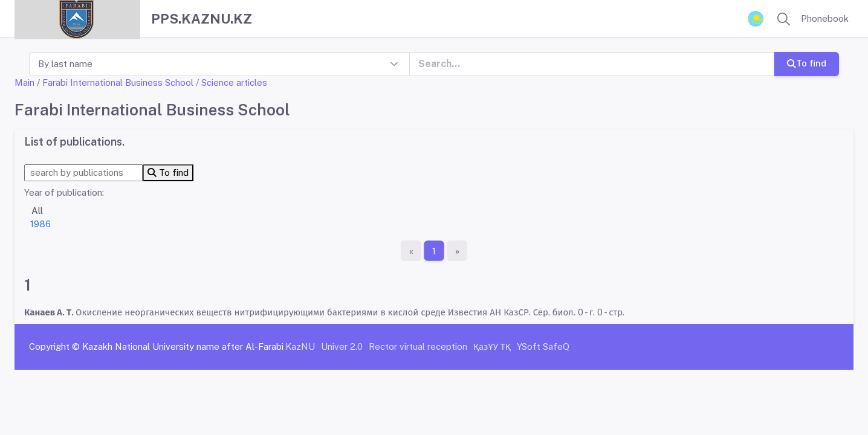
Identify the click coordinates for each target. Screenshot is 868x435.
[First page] (411, 251)
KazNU (300, 346)
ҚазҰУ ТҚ (492, 346)
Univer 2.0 (342, 346)
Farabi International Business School (118, 82)
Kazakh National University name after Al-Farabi (183, 346)
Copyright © (54, 346)
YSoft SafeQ (543, 346)
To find (807, 63)
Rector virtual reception (418, 346)
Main (24, 82)
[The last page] (457, 251)
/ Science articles (232, 82)
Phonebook (825, 18)
